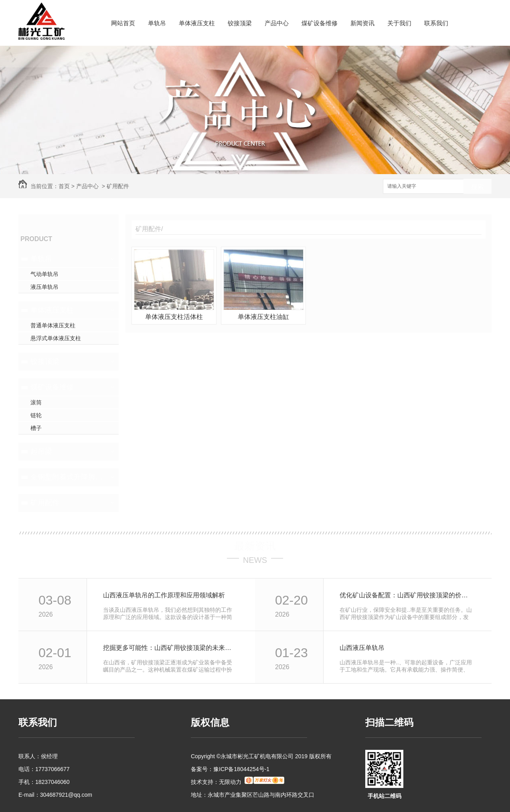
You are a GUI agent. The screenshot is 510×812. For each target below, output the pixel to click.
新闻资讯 (362, 23)
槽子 (36, 428)
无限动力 (230, 782)
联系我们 (436, 23)
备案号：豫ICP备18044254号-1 (230, 769)
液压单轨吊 (45, 287)
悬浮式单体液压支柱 (56, 338)
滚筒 (36, 402)
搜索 (478, 187)
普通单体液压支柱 (53, 325)
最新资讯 (255, 546)
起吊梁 (41, 451)
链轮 (36, 415)
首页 (64, 186)
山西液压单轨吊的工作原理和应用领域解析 (164, 595)
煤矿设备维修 (320, 23)
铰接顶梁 (240, 23)
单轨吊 (157, 23)
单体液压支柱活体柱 (174, 317)
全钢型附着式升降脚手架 (68, 477)
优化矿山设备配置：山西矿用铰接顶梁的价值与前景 (407, 595)
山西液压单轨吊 (362, 648)
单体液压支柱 (197, 23)
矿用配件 (118, 186)
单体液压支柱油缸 (263, 317)
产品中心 (277, 23)
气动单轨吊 (45, 274)
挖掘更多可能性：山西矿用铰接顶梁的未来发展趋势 (170, 648)
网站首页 (123, 23)
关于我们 (399, 23)
